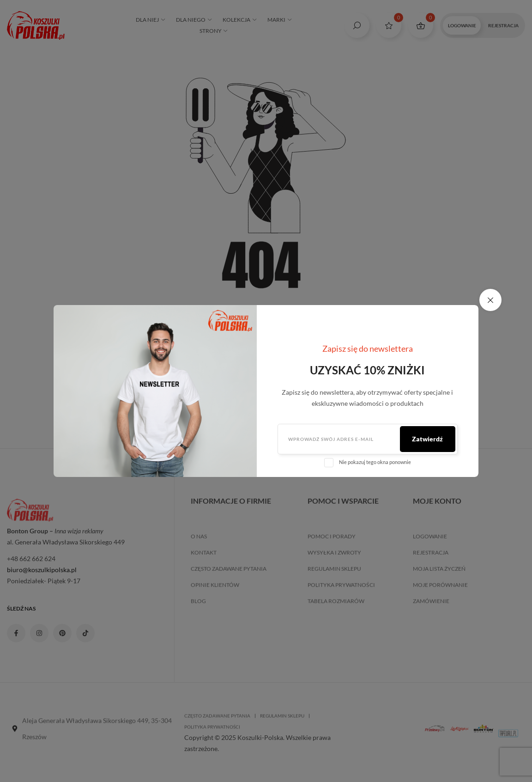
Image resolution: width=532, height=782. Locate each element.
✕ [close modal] (490, 300)
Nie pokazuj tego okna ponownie (375, 462)
